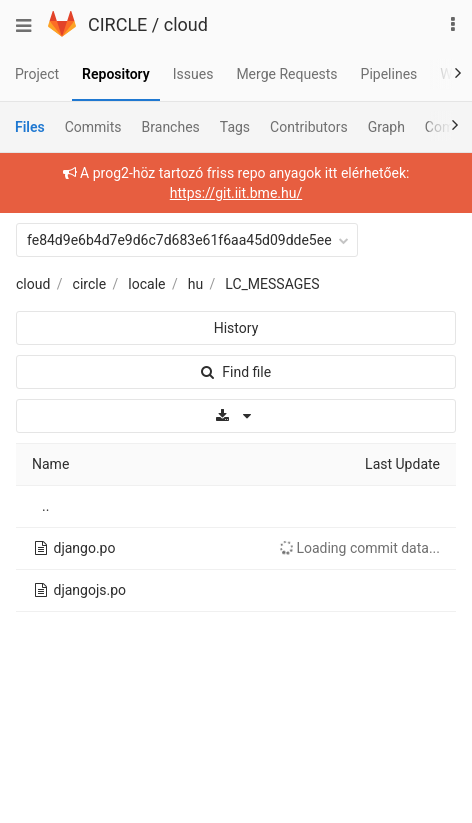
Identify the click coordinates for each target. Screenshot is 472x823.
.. (45, 506)
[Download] (236, 416)
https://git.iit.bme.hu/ (236, 193)
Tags (235, 127)
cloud (186, 24)
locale (146, 284)
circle (90, 284)
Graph (386, 127)
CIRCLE (117, 24)
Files (30, 127)
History (236, 328)
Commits (93, 127)
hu (195, 284)
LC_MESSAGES (272, 284)
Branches (171, 127)
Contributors (309, 127)
